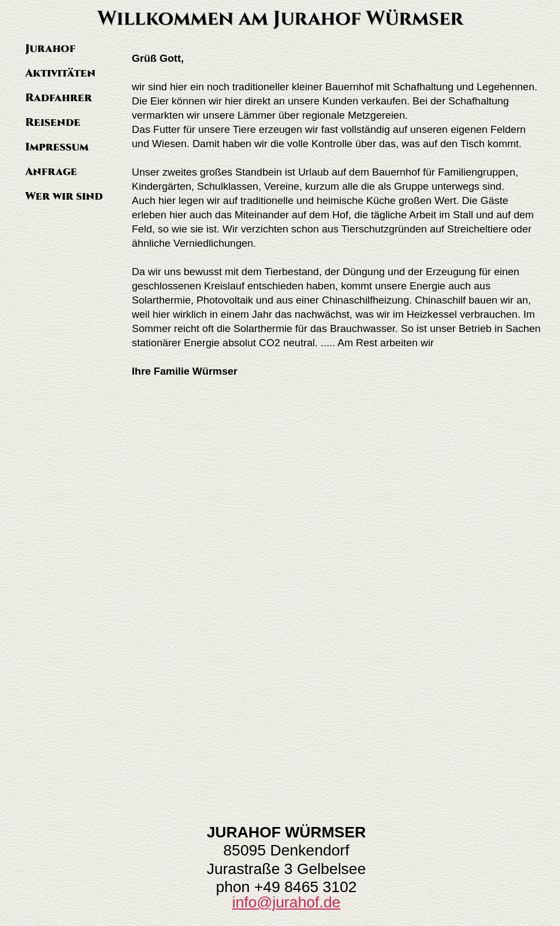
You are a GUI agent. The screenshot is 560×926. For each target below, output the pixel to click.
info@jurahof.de (286, 902)
